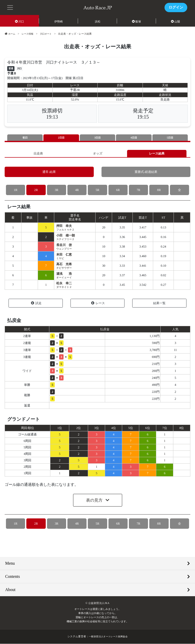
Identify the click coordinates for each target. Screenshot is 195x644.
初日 (25, 138)
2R (36, 190)
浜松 (98, 21)
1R (16, 190)
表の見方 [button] (95, 501)
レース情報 (29, 34)
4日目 (134, 138)
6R (118, 190)
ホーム (10, 34)
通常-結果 (49, 172)
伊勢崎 (58, 21)
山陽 (176, 21)
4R (77, 190)
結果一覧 (159, 303)
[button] (10, 7)
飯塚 (137, 21)
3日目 (98, 138)
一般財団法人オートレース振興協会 (108, 637)
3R (56, 190)
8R (159, 190)
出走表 (38, 154)
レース (98, 303)
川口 (20, 21)
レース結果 (157, 154)
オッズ (97, 154)
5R (97, 190)
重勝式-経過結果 (146, 172)
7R (139, 190)
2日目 (61, 138)
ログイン (176, 7)
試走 (36, 303)
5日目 (170, 138)
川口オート (49, 34)
